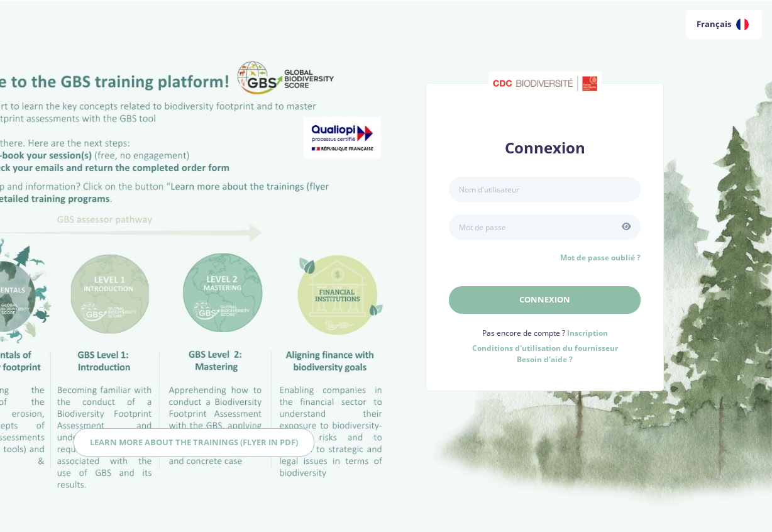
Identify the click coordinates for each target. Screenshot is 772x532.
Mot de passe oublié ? (600, 258)
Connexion (545, 299)
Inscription (587, 333)
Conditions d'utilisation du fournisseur (545, 348)
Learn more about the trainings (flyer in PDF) (194, 442)
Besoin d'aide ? (545, 359)
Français (723, 25)
